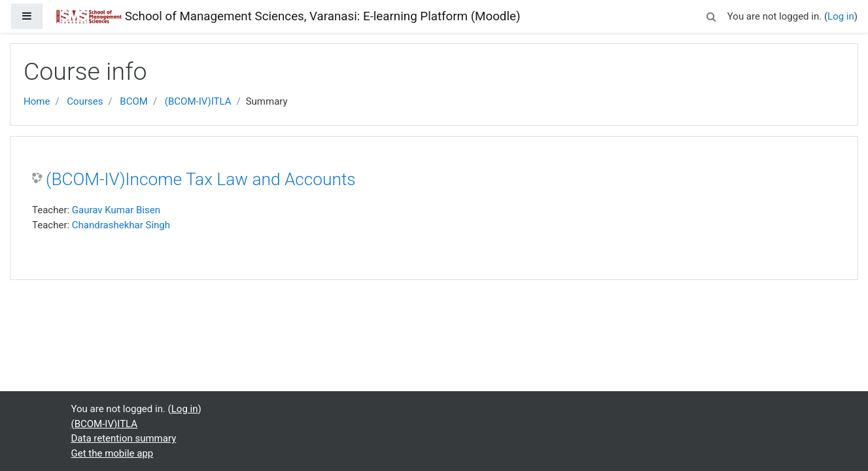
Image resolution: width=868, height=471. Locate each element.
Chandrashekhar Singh (121, 225)
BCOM (134, 101)
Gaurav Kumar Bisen (116, 210)
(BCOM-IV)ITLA (198, 101)
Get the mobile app (113, 453)
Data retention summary (124, 438)
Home (37, 101)
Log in (841, 16)
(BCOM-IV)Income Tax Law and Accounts (201, 179)
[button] (712, 15)
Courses (85, 101)
